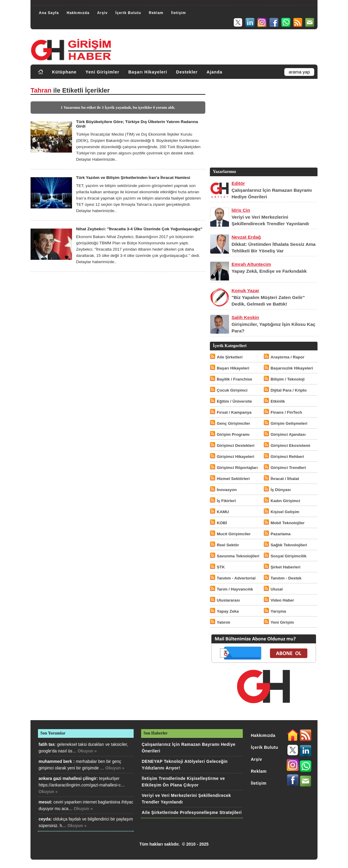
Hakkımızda (78, 13)
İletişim (178, 13)
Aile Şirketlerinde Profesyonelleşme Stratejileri (192, 812)
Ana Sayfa (49, 13)
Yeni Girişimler (102, 72)
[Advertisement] (263, 125)
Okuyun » (87, 751)
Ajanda (215, 72)
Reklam (156, 13)
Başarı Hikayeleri (148, 72)
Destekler (187, 72)
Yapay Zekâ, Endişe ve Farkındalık (269, 271)
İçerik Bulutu (128, 13)
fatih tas (47, 744)
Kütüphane (64, 72)
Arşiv (102, 13)
